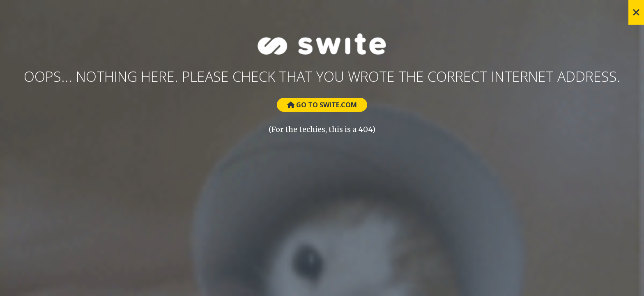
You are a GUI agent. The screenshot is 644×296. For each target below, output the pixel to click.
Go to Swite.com (322, 105)
